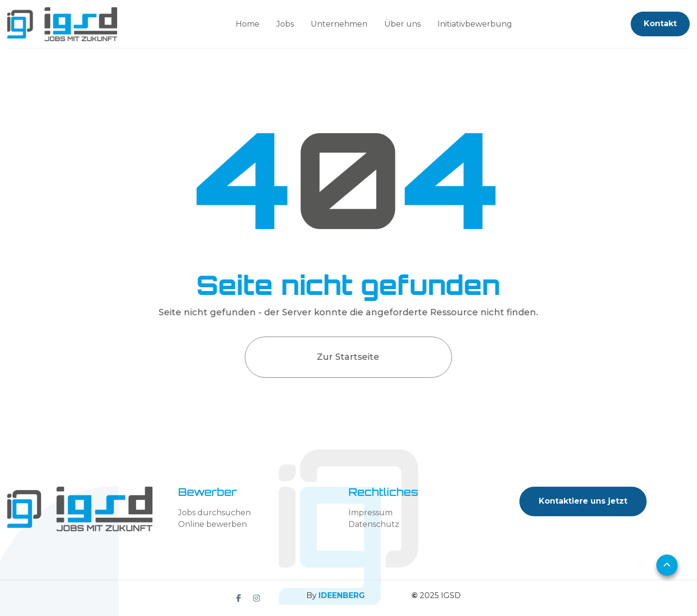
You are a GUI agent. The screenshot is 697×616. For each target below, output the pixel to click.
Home (248, 24)
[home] (62, 24)
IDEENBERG (342, 595)
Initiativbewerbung (475, 24)
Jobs (285, 24)
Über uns (402, 24)
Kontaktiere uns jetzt (583, 501)
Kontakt (660, 23)
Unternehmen (339, 24)
